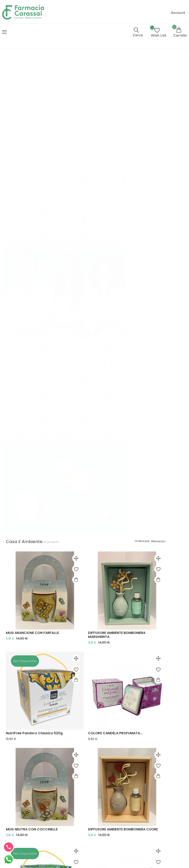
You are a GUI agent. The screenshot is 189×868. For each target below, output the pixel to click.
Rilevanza (175, 61)
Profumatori (19, 98)
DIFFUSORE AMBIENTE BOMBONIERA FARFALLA (152, 472)
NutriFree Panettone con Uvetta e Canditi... (85, 557)
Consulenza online (59, 810)
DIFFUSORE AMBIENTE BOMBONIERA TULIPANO (152, 641)
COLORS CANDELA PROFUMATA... (150, 221)
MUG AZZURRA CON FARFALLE (148, 723)
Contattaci (58, 835)
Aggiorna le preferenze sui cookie (94, 852)
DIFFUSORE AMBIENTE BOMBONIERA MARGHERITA (152, 139)
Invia (167, 822)
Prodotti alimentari (22, 91)
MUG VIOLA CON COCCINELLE (81, 639)
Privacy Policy (55, 819)
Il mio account (56, 842)
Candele (16, 84)
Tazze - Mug (19, 105)
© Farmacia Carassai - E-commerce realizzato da (41, 864)
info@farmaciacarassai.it (22, 809)
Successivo (175, 743)
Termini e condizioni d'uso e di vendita (58, 793)
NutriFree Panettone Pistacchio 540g (83, 388)
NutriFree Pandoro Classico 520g (85, 221)
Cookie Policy (55, 828)
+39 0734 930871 (109, 792)
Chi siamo (57, 804)
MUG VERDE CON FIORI (75, 470)
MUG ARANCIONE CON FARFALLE (83, 137)
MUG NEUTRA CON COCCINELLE (82, 302)
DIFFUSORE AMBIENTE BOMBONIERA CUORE (152, 304)
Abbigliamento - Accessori (25, 77)
